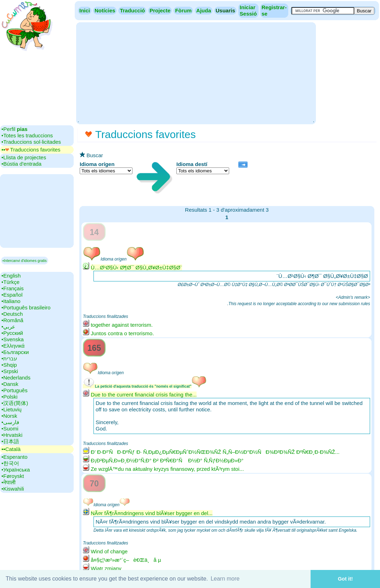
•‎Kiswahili (13, 489)
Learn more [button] (225, 579)
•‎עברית (9, 358)
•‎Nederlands (16, 378)
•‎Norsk (9, 416)
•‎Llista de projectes (24, 157)
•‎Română (12, 320)
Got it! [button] (345, 579)
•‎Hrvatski (12, 435)
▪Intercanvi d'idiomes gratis (25, 261)
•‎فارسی (10, 422)
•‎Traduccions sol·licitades (31, 142)
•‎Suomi (10, 429)
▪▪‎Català (11, 449)
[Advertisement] (196, 73)
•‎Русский (12, 333)
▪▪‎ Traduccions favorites (31, 150)
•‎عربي (8, 327)
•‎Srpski (10, 371)
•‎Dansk (10, 384)
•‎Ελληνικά (13, 346)
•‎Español (12, 295)
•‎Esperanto (15, 457)
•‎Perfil (15, 129)
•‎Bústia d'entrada (21, 164)
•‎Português (15, 390)
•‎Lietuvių (12, 409)
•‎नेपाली (8, 482)
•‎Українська (16, 470)
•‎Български (15, 352)
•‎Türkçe (10, 282)
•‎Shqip (9, 365)
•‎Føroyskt (13, 476)
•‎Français (13, 288)
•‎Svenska (13, 339)
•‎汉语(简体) (15, 403)
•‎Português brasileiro (26, 307)
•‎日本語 (10, 441)
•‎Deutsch (12, 314)
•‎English (11, 276)
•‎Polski (9, 397)
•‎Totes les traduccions (27, 135)
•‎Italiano (11, 301)
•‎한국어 (10, 463)
